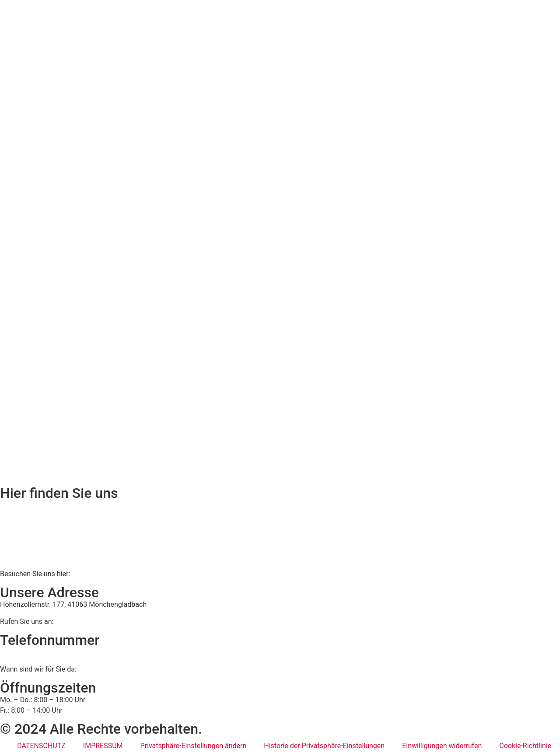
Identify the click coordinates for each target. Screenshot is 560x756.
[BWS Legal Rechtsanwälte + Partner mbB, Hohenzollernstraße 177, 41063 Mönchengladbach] (280, 533)
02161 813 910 (36, 652)
